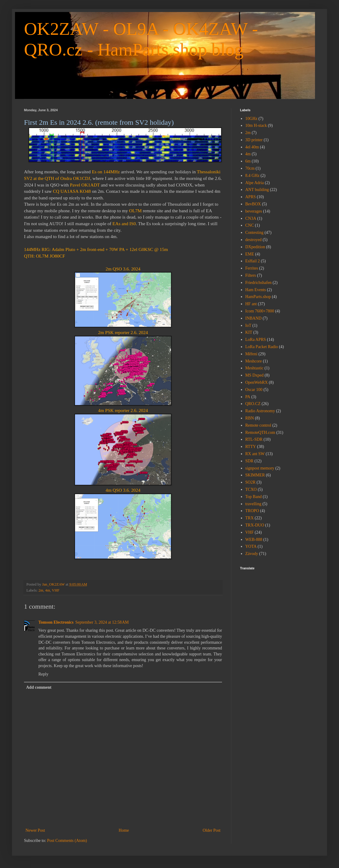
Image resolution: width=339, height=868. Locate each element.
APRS (251, 197)
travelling (253, 504)
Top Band (254, 497)
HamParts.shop (258, 297)
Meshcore (254, 361)
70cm (250, 168)
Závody (252, 554)
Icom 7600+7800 (260, 311)
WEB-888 (254, 540)
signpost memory (260, 468)
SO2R (250, 482)
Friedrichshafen (259, 283)
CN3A (251, 218)
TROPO (252, 511)
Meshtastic (255, 368)
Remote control (258, 425)
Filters (251, 275)
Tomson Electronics (56, 622)
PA (248, 397)
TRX (250, 518)
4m (48, 590)
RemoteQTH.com (260, 433)
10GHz (251, 119)
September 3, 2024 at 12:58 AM (102, 622)
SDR (249, 461)
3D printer (254, 140)
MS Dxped (255, 375)
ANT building (257, 190)
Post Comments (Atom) (67, 841)
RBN (250, 418)
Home (124, 830)
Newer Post (35, 830)
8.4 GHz (252, 176)
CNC (250, 225)
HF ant (251, 304)
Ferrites (252, 268)
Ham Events (256, 290)
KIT (249, 332)
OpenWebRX (257, 382)
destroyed (253, 240)
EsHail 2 (253, 261)
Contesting (255, 233)
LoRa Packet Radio (262, 347)
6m (248, 161)
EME (250, 254)
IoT (248, 325)
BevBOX (253, 204)
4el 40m (252, 147)
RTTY (251, 447)
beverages (254, 211)
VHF (56, 590)
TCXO (251, 489)
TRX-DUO (255, 525)
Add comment (39, 687)
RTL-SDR (254, 439)
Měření (251, 354)
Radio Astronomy (260, 411)
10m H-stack (256, 125)
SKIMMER (255, 475)
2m (41, 590)
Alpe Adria (255, 183)
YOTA (251, 546)
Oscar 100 (254, 390)
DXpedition (255, 247)
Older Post (212, 830)
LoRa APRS (256, 340)
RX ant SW (255, 454)
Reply (43, 674)
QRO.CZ (253, 404)
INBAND (253, 318)
